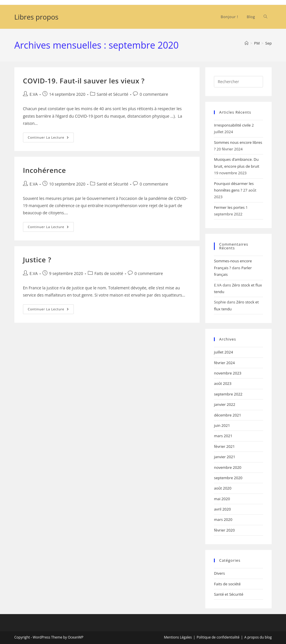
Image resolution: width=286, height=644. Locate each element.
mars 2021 (223, 436)
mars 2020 (223, 519)
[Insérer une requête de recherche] (238, 82)
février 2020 (224, 530)
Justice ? (37, 260)
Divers (219, 573)
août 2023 (223, 383)
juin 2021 (222, 425)
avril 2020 (222, 509)
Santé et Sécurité (113, 94)
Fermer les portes (229, 207)
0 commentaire (154, 94)
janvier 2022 (225, 404)
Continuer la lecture (51, 138)
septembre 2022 (228, 394)
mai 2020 (222, 499)
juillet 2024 (223, 352)
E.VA (34, 94)
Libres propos (36, 17)
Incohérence (45, 170)
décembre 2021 (228, 415)
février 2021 (224, 446)
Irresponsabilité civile (232, 125)
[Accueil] (247, 43)
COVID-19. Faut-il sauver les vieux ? (84, 81)
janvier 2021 (225, 457)
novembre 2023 (228, 373)
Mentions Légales (178, 637)
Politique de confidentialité (218, 637)
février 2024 (224, 363)
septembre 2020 (228, 478)
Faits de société (109, 273)
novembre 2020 (228, 467)
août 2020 (223, 488)
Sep (268, 43)
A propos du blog (258, 637)
